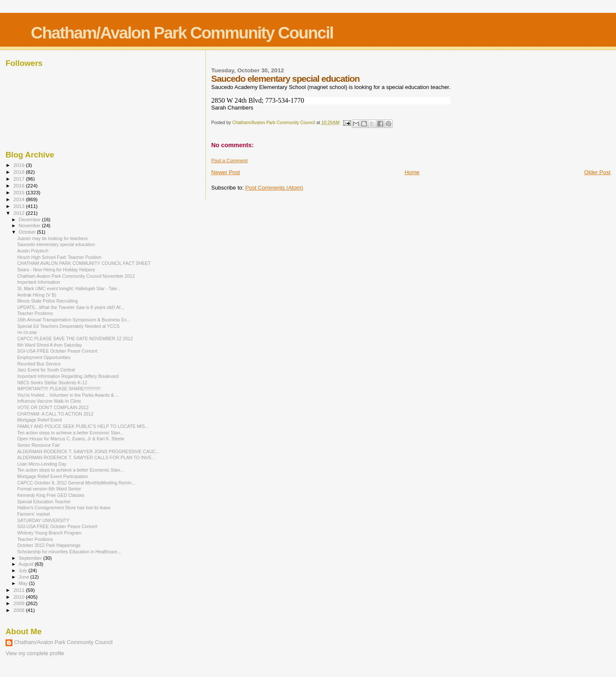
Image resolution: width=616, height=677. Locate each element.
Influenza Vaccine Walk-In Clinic (49, 401)
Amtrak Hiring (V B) (37, 295)
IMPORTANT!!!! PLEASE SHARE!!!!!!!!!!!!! (59, 389)
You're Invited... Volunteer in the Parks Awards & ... (68, 395)
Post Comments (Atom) (274, 188)
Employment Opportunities (44, 357)
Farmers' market (34, 514)
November (30, 226)
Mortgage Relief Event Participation (53, 476)
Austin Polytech (33, 251)
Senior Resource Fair (38, 445)
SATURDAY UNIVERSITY (43, 520)
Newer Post (226, 172)
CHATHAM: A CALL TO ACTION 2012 (55, 414)
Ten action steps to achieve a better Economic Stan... (70, 433)
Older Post (597, 172)
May (24, 583)
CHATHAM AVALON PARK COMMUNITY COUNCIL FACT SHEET (84, 263)
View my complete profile (35, 653)
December (30, 220)
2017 (19, 179)
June (25, 577)
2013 (19, 206)
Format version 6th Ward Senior (49, 489)
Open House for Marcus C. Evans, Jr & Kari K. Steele (71, 439)
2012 (19, 213)
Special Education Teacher (44, 502)
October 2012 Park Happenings (49, 545)
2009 (19, 603)
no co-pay (27, 332)
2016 (19, 186)
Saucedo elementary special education (56, 244)
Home (412, 172)
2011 (19, 590)
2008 (19, 610)
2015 (19, 192)
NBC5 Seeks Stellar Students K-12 (52, 383)
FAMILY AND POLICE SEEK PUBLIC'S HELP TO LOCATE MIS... (83, 426)
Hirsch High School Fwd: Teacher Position (59, 257)
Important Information (39, 282)
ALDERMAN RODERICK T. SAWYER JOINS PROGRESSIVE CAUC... (88, 451)
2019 (19, 165)
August (27, 564)
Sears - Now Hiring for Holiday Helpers (56, 270)
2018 (19, 172)
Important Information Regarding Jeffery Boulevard (68, 376)
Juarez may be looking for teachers (52, 238)
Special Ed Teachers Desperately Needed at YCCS (68, 326)
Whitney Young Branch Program (49, 533)
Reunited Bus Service (39, 364)
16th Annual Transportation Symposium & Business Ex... (74, 320)
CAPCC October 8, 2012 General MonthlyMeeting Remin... (76, 483)
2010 (19, 597)
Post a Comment (230, 160)
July (24, 570)
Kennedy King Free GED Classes (51, 495)
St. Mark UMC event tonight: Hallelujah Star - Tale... (69, 288)
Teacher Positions (35, 313)
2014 (19, 199)
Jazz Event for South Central (46, 370)
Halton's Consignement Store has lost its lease (64, 508)
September (31, 558)
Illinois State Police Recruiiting (47, 301)
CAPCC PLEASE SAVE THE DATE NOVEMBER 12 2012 (75, 338)
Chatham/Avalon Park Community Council (182, 33)
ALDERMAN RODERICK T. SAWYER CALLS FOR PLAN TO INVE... (86, 457)
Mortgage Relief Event (40, 420)
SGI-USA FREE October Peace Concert (57, 351)
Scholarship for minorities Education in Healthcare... (69, 552)
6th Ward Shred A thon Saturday (49, 345)
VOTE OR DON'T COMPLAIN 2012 (53, 407)
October (28, 232)
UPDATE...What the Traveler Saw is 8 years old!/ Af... (71, 307)
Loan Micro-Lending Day (42, 464)
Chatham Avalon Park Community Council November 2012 (76, 276)
